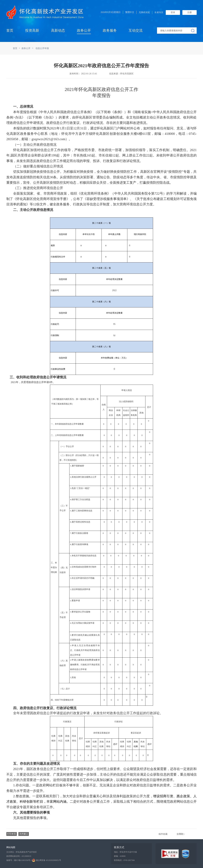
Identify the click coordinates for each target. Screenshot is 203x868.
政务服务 (110, 30)
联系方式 (119, 847)
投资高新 (32, 30)
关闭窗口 (24, 834)
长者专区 (159, 12)
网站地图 (11, 847)
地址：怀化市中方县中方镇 (125, 852)
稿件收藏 (163, 834)
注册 (190, 12)
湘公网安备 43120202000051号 (47, 860)
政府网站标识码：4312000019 (19, 856)
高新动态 (58, 30)
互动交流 (136, 30)
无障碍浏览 (144, 12)
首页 (10, 30)
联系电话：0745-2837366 (124, 860)
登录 (173, 12)
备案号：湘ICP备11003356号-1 (19, 860)
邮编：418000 (120, 856)
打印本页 (12, 834)
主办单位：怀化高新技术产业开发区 (22, 852)
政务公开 (84, 30)
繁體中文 (130, 12)
